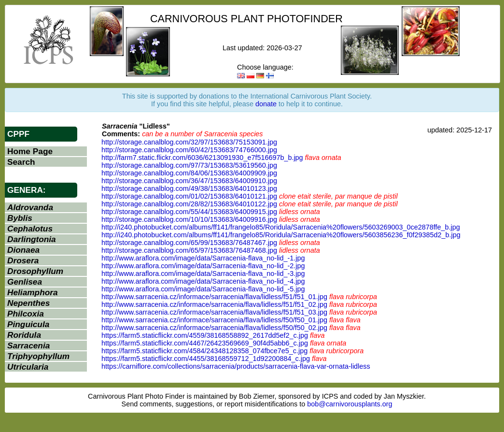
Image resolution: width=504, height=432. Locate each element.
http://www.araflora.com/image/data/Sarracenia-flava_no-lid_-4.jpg (203, 281)
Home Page (30, 151)
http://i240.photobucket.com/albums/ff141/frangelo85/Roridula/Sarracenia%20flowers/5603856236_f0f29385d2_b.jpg (281, 235)
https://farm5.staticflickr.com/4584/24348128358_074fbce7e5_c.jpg (204, 351)
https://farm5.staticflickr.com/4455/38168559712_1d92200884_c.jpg (206, 359)
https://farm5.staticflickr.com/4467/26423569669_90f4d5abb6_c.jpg (205, 343)
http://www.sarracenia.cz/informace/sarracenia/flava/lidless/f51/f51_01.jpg (214, 297)
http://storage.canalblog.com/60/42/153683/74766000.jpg (189, 150)
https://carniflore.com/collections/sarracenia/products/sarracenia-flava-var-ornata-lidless (236, 366)
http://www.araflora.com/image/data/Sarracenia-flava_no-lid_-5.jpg (203, 289)
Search (21, 162)
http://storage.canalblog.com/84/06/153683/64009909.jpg (189, 173)
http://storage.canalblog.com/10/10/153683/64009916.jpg (189, 219)
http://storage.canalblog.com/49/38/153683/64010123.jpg (189, 188)
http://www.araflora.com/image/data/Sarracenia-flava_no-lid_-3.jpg (203, 274)
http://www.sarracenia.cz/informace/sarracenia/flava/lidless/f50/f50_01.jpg (214, 320)
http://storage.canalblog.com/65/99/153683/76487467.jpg (189, 243)
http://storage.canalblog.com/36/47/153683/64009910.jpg (189, 181)
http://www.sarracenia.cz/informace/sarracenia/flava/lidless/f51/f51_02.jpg (214, 304)
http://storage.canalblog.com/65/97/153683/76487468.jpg (189, 250)
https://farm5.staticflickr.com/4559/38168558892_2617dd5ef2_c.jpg (205, 335)
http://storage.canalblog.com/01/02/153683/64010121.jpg (189, 196)
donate (266, 104)
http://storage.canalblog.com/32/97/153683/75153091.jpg (189, 142)
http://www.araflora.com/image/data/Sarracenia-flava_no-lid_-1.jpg (203, 258)
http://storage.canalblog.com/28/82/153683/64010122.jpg (189, 204)
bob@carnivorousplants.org (350, 404)
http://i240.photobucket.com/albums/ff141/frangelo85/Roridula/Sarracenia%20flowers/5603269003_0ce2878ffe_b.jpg (281, 227)
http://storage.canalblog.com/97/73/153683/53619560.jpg (189, 165)
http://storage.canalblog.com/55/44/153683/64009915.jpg (189, 212)
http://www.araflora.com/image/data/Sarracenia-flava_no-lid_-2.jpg (203, 266)
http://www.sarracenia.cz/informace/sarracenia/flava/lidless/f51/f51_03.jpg (214, 312)
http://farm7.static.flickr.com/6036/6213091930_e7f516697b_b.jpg (202, 158)
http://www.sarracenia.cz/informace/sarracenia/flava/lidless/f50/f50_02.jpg (214, 328)
